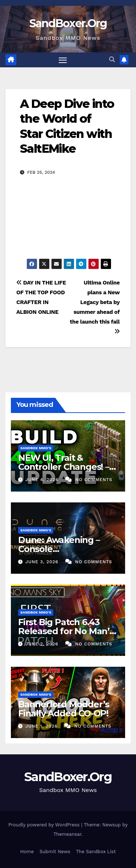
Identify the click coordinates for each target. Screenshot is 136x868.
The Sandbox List (96, 852)
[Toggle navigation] (63, 60)
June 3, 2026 (43, 562)
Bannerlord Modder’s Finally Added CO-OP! (64, 709)
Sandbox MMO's (36, 448)
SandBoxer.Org (68, 23)
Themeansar (67, 834)
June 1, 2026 (42, 726)
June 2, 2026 (43, 644)
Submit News (55, 852)
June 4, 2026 (43, 480)
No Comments (94, 480)
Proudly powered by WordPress (45, 825)
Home (27, 852)
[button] (112, 60)
